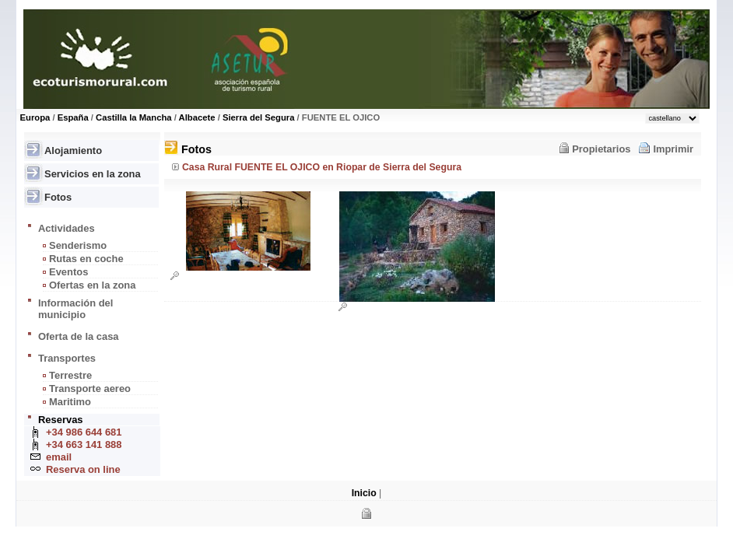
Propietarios (601, 149)
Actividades (67, 228)
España (73, 117)
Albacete (197, 117)
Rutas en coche (86, 259)
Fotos (58, 197)
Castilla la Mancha (134, 117)
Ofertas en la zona (92, 285)
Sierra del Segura (259, 117)
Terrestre (70, 375)
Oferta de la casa (79, 336)
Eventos (68, 272)
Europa (35, 117)
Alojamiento (73, 150)
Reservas (61, 420)
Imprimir (673, 149)
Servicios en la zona (93, 174)
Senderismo (78, 245)
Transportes (67, 358)
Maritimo (70, 402)
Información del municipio (75, 309)
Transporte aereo (90, 388)
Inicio (364, 493)
